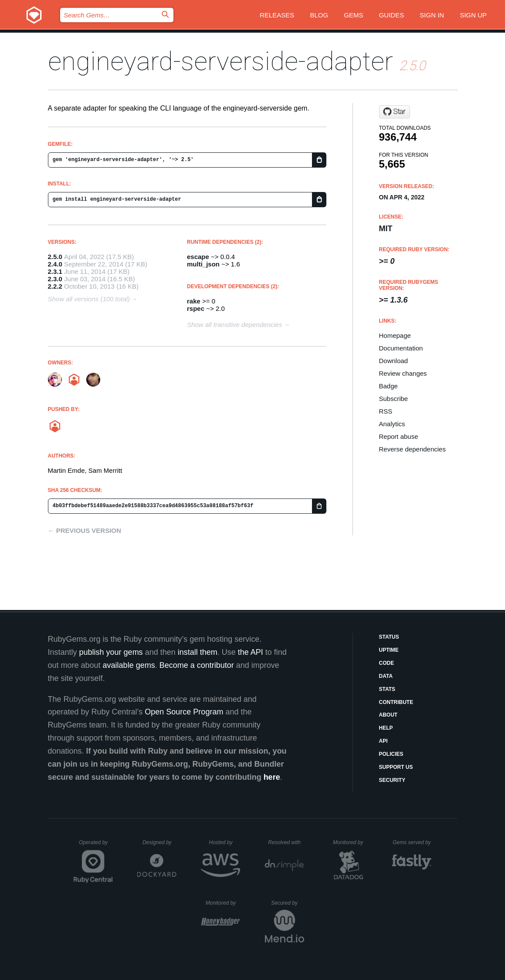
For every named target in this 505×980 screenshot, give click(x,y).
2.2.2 (55, 286)
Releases (277, 15)
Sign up (473, 15)
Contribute (396, 702)
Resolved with (286, 842)
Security (392, 780)
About (388, 715)
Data (386, 676)
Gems (353, 15)
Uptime (389, 650)
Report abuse (399, 436)
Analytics (392, 424)
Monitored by (350, 842)
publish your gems (111, 652)
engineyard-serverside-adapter (220, 61)
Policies (391, 754)
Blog (319, 15)
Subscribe (394, 399)
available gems (129, 665)
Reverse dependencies (412, 449)
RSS (386, 411)
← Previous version (85, 530)
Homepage (395, 335)
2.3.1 (55, 271)
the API (251, 652)
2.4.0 (55, 264)
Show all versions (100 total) (89, 299)
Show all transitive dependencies (234, 325)
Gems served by (412, 842)
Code (387, 663)
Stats (387, 689)
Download (394, 361)
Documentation (401, 348)
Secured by (287, 903)
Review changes (403, 373)
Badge (388, 386)
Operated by (96, 845)
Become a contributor (197, 665)
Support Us (396, 767)
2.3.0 (55, 279)
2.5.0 (55, 257)
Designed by (159, 842)
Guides (392, 15)
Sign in (432, 15)
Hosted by (224, 842)
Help (386, 728)
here (272, 777)
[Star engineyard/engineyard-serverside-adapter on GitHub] (395, 112)
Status (389, 637)
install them (198, 652)
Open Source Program (184, 712)
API (383, 741)
